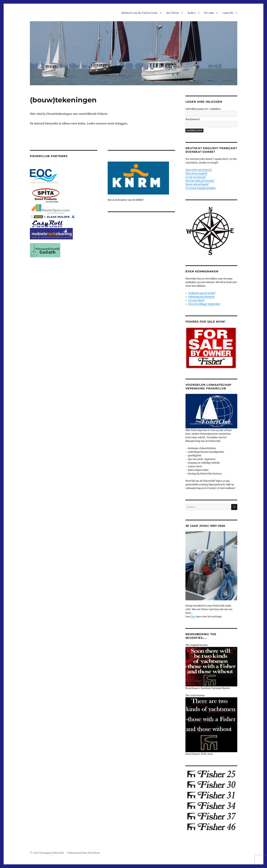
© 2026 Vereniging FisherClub (47, 853)
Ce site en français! (196, 177)
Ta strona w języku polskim (200, 188)
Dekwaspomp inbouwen (202, 297)
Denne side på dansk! (197, 184)
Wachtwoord (193, 119)
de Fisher (173, 13)
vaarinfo (228, 13)
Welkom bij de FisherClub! (139, 13)
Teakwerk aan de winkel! (202, 293)
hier (193, 617)
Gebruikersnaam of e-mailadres (203, 109)
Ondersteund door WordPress (84, 853)
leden (192, 13)
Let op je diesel (196, 300)
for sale (209, 13)
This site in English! (196, 174)
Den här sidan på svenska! (200, 181)
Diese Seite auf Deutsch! (199, 170)
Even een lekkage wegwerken (204, 304)
